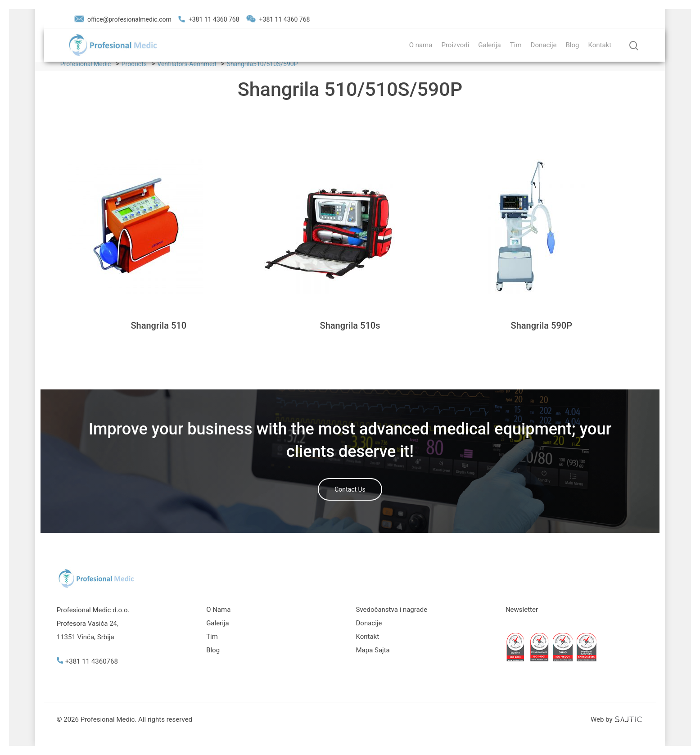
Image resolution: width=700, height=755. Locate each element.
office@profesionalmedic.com (123, 19)
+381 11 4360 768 (209, 19)
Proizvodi (455, 45)
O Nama (218, 610)
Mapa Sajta (373, 650)
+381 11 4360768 (87, 661)
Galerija (489, 45)
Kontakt (600, 45)
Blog (572, 45)
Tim (516, 45)
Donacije (544, 45)
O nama (421, 45)
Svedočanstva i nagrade (392, 610)
